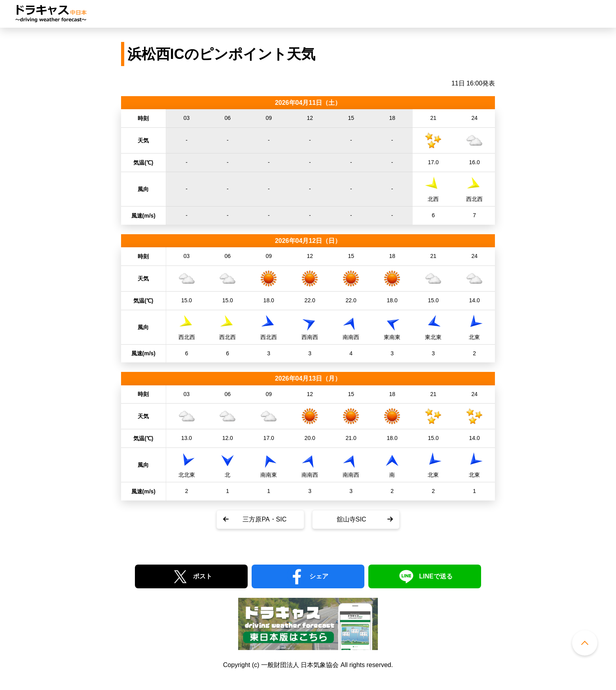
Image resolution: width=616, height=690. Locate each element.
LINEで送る (436, 576)
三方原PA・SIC (264, 519)
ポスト (203, 576)
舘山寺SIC (352, 519)
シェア (319, 576)
